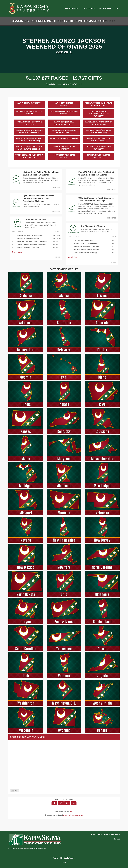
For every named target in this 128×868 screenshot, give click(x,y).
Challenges (89, 8)
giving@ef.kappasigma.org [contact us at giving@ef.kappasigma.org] (73, 815)
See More (15, 791)
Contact (117, 839)
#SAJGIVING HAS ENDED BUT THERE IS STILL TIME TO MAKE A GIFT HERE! (64, 21)
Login (64, 863)
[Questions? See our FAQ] (71, 811)
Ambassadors (72, 8)
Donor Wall (105, 8)
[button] (74, 803)
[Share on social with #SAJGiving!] (64, 765)
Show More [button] (17, 252)
